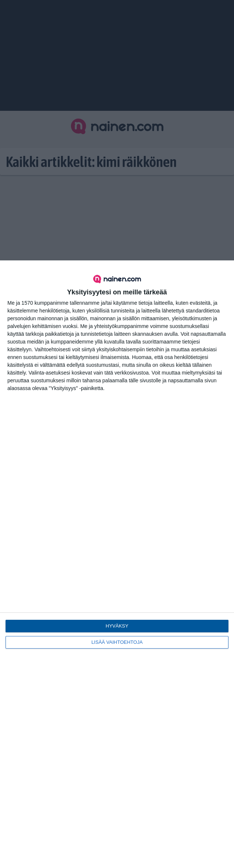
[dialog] (117, 564)
